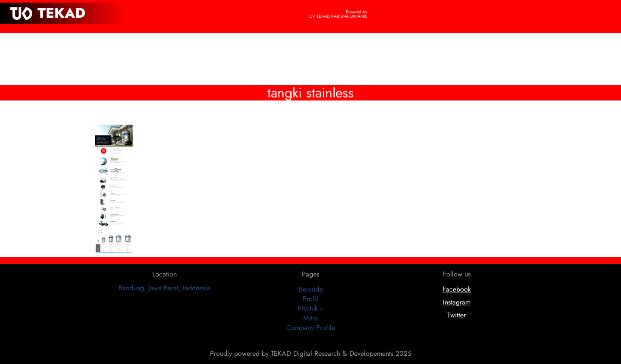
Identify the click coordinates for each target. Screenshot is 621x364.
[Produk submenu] (322, 309)
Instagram (457, 302)
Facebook (457, 289)
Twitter (456, 315)
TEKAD (61, 13)
